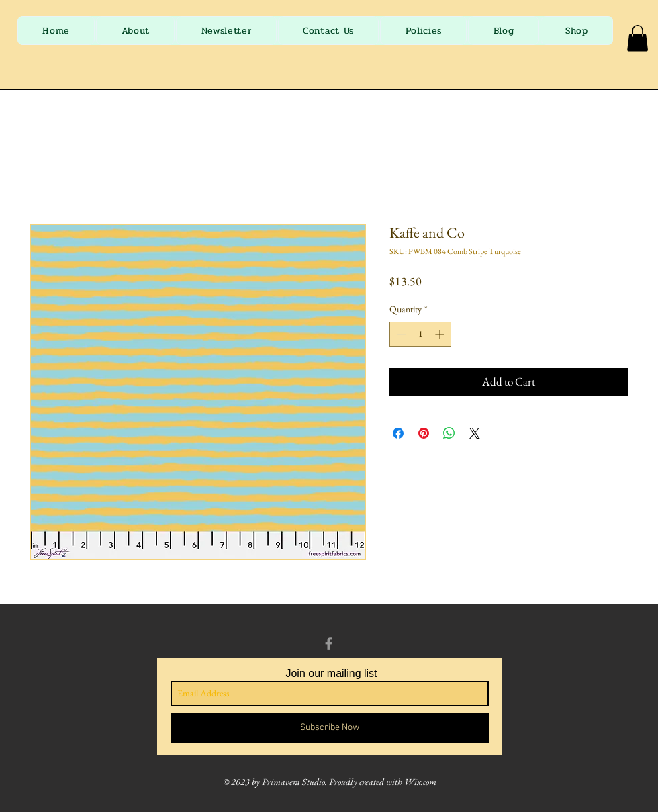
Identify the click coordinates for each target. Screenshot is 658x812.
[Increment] (441, 334)
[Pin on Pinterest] (424, 433)
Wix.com (420, 782)
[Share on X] (475, 433)
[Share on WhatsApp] (449, 433)
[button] (638, 38)
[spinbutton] (420, 334)
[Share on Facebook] (398, 433)
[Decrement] (400, 334)
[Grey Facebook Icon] (329, 644)
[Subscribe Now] (330, 728)
